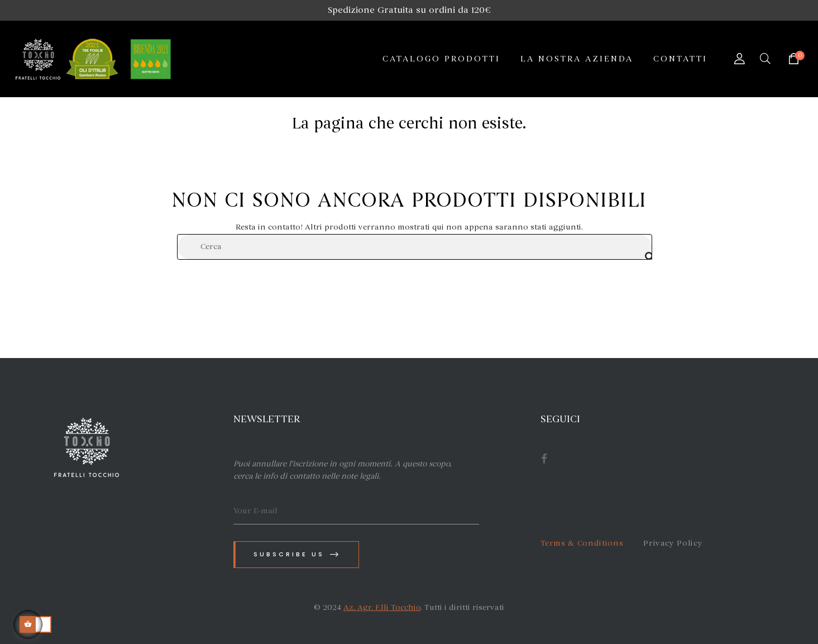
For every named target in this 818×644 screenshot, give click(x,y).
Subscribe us (297, 554)
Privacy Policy (673, 543)
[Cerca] (415, 247)
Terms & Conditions (582, 543)
